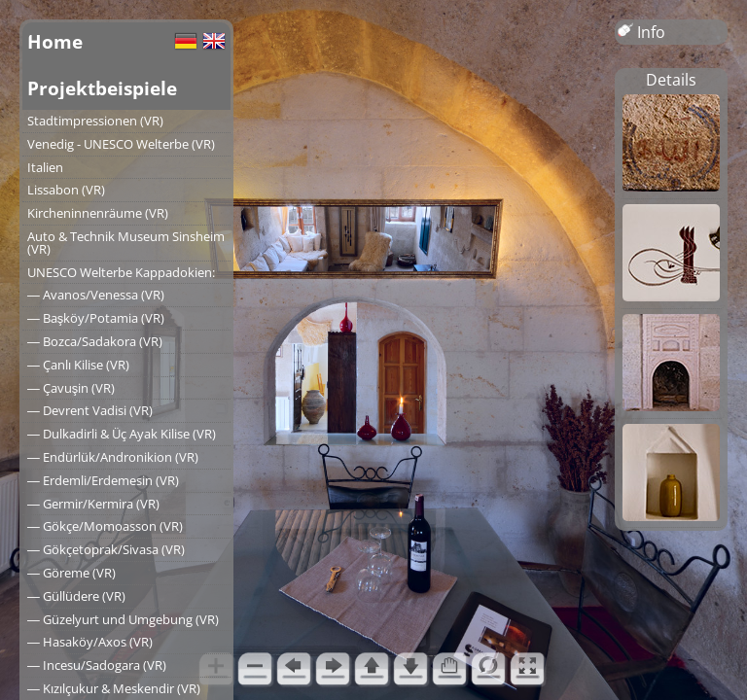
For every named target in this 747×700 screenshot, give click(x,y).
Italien (45, 167)
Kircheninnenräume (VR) (98, 213)
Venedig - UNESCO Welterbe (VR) (121, 144)
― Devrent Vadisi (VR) (90, 410)
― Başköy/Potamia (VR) (96, 318)
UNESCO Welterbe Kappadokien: (121, 272)
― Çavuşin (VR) (71, 388)
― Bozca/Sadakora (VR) (95, 341)
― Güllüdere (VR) (76, 596)
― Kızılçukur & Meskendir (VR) (114, 688)
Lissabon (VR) (66, 190)
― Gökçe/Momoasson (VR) (105, 526)
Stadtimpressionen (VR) (95, 121)
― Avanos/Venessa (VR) (96, 295)
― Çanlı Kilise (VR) (78, 365)
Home (55, 41)
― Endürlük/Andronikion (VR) (113, 457)
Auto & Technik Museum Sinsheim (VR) (126, 243)
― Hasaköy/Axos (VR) (90, 642)
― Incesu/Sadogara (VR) (97, 665)
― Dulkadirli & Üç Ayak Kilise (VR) (122, 434)
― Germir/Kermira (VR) (93, 504)
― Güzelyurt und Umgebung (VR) (123, 619)
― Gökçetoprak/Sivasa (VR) (106, 549)
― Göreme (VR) (71, 573)
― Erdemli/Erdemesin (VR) (103, 480)
